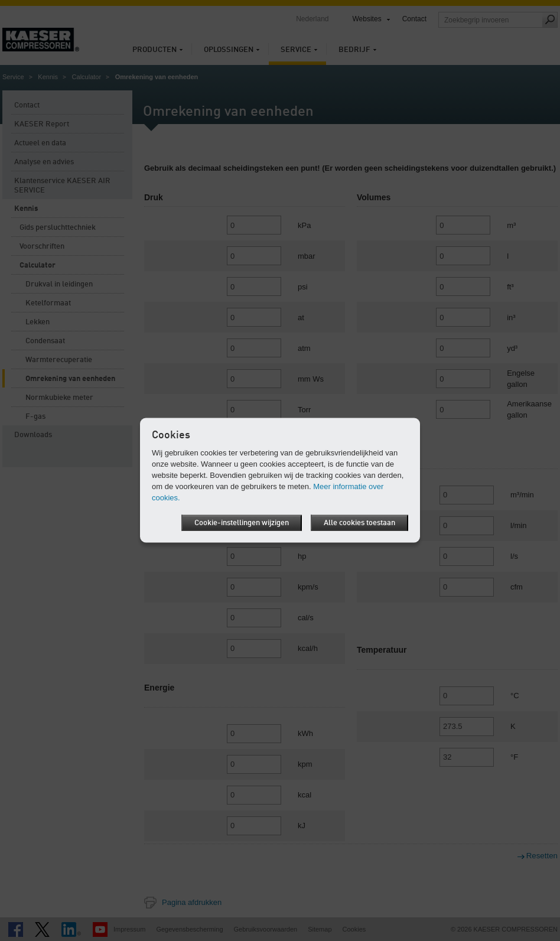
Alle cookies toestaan (359, 522)
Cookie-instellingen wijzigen (242, 522)
